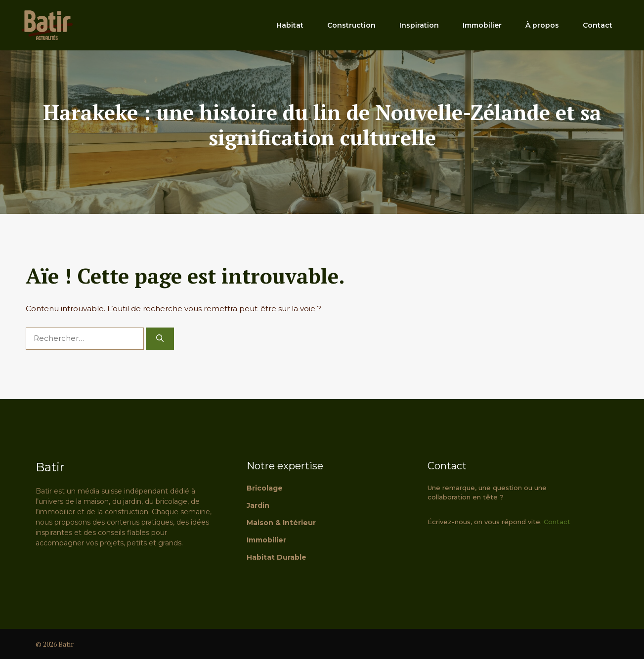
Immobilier (482, 25)
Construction (351, 25)
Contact (598, 25)
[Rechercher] (160, 339)
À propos (542, 25)
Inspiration (419, 25)
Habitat (290, 25)
